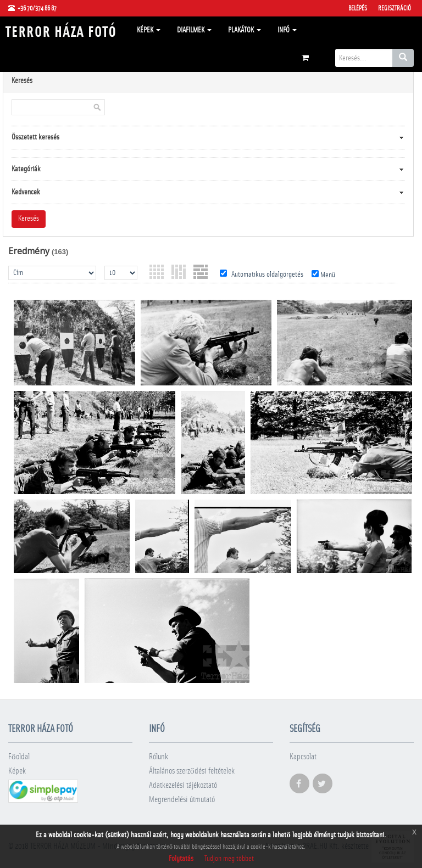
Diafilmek (194, 30)
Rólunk (159, 757)
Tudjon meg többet (229, 859)
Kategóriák (26, 169)
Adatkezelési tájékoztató (183, 785)
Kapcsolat (303, 757)
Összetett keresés (35, 137)
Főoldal (19, 757)
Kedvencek (26, 192)
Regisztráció (395, 8)
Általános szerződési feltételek (192, 771)
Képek (149, 30)
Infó (287, 30)
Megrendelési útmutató (182, 800)
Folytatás (181, 859)
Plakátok (245, 30)
